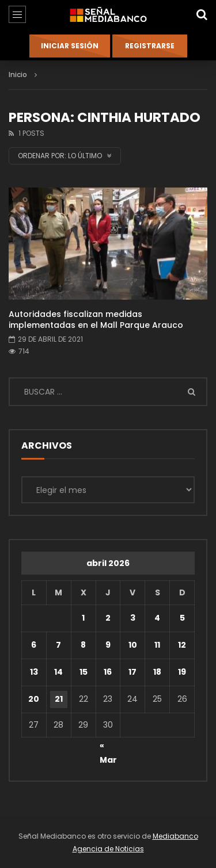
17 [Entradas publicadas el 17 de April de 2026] (132, 672)
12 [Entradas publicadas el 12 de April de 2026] (182, 645)
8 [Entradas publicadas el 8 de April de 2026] (83, 645)
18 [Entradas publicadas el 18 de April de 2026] (157, 672)
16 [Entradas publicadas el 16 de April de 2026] (108, 672)
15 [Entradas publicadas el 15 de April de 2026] (84, 672)
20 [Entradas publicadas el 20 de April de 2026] (34, 699)
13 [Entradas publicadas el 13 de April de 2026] (34, 672)
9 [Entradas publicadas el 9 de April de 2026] (108, 645)
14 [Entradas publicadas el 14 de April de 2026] (58, 672)
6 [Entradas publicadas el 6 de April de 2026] (34, 645)
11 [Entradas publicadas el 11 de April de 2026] (157, 645)
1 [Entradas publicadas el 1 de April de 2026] (83, 618)
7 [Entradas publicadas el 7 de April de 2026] (58, 645)
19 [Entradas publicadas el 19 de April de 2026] (182, 672)
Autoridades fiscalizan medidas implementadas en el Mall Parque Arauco (96, 320)
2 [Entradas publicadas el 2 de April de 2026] (108, 618)
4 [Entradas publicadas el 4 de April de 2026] (157, 618)
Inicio (18, 74)
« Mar (108, 747)
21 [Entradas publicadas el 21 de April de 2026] (59, 699)
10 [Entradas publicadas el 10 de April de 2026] (133, 645)
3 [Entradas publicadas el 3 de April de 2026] (133, 618)
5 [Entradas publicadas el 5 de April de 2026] (182, 618)
